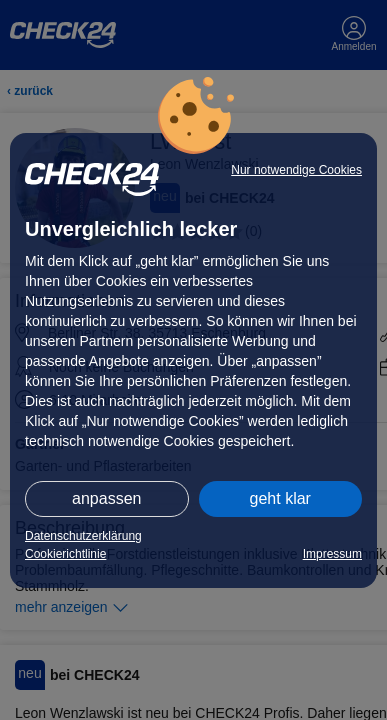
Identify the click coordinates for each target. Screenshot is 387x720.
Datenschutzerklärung (83, 536)
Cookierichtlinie (65, 554)
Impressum (332, 554)
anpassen (106, 498)
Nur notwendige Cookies (296, 170)
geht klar (280, 498)
